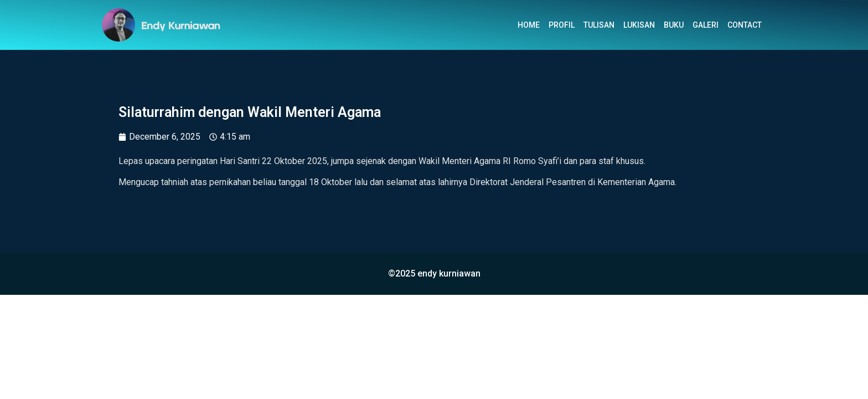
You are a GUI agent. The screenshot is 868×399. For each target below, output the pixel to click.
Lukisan (639, 25)
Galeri (706, 25)
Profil (562, 25)
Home (529, 25)
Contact (745, 25)
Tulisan (599, 25)
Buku (674, 25)
